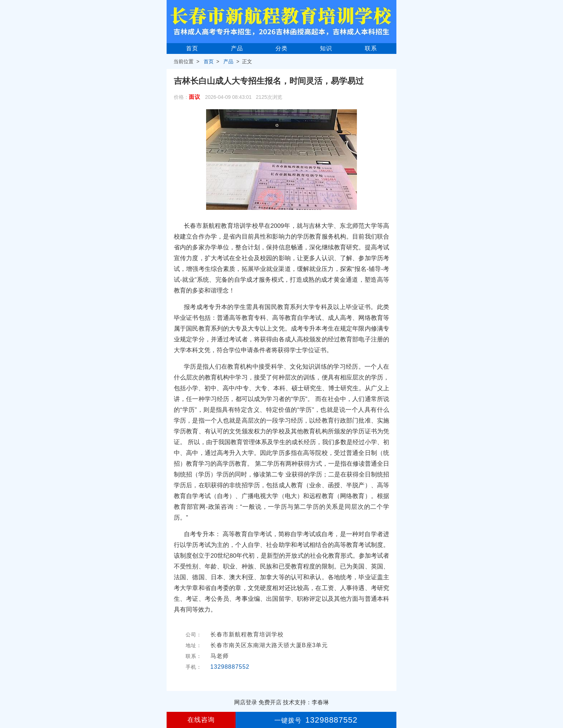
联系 (371, 48)
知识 (326, 48)
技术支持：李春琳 (306, 702)
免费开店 (270, 702)
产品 (237, 48)
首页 (192, 48)
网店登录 (246, 702)
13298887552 (230, 667)
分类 (281, 48)
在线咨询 (201, 720)
